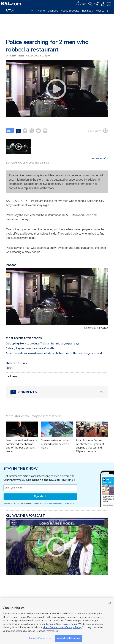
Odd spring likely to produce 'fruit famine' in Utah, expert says (43, 344)
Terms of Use (54, 503)
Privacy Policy (70, 624)
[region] (57, 621)
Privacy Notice (69, 503)
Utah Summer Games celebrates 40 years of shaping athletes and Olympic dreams (90, 446)
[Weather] (81, 4)
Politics (100, 11)
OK (110, 603)
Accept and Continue (69, 638)
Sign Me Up (40, 496)
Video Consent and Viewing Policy (62, 627)
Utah (10, 368)
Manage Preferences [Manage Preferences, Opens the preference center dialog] (41, 638)
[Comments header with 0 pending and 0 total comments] (57, 392)
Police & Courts (70, 11)
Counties (53, 11)
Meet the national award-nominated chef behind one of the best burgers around (54, 353)
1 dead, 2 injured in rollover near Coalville (30, 348)
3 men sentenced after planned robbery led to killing (55, 444)
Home (41, 11)
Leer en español (99, 158)
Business (88, 11)
